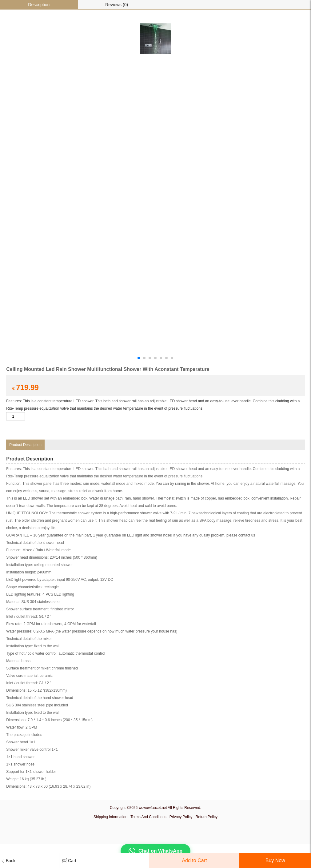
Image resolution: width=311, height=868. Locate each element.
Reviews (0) (117, 5)
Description (39, 5)
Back (8, 861)
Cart (69, 860)
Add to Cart (194, 860)
